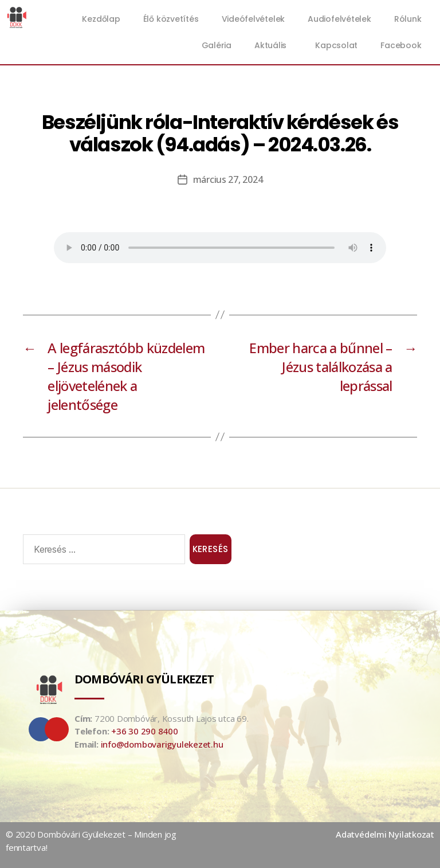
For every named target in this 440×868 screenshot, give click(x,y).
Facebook (401, 45)
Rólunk (408, 19)
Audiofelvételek (339, 19)
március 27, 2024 (228, 179)
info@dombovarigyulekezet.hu (162, 744)
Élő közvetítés (171, 19)
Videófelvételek (254, 19)
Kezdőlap (101, 19)
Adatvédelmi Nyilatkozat (385, 834)
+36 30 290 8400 (145, 731)
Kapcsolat (336, 45)
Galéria (217, 45)
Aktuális (273, 45)
